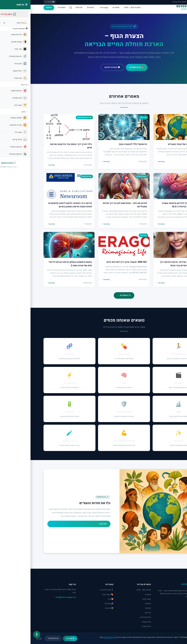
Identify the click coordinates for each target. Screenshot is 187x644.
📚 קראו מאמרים (106, 67)
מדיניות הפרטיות (79, 637)
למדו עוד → (71, 524)
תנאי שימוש (116, 622)
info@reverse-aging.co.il (35, 597)
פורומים (49, 7)
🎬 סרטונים (79, 608)
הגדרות (8, 638)
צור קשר (117, 613)
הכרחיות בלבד (23, 638)
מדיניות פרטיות (115, 617)
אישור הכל (40, 638)
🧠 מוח (80, 599)
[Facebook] (172, 603)
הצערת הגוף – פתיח (102, 7)
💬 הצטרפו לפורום (82, 67)
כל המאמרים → (93, 295)
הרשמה (18, 8)
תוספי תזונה (116, 599)
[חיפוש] (40, 8)
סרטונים (60, 7)
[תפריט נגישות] (6, 635)
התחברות (31, 7)
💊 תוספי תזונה (77, 595)
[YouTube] (166, 603)
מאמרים (86, 7)
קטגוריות (73, 8)
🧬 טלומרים (79, 604)
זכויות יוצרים (116, 626)
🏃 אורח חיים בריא (76, 590)
